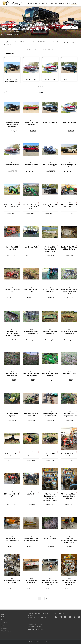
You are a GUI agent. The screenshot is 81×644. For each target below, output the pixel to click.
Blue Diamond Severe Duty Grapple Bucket (31, 332)
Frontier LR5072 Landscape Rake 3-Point (69, 415)
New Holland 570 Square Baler (12, 248)
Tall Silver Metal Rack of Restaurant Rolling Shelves (69, 496)
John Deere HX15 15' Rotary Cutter (50, 332)
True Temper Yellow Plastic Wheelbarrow (12, 539)
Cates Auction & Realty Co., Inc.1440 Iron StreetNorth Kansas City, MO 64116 (39, 616)
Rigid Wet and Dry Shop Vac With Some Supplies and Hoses (50, 582)
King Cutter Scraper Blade (31, 290)
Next (48, 599)
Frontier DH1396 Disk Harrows (50, 455)
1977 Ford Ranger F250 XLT (69, 166)
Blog (56, 3)
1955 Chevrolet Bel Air (69, 80)
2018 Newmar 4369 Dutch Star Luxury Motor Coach (12, 80)
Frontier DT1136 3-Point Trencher (50, 375)
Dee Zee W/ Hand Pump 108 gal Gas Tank (69, 248)
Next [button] (75, 72)
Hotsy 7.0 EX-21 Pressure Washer (69, 455)
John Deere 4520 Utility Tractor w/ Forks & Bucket (31, 207)
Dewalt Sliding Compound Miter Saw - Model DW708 (69, 540)
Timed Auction (9, 22)
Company (51, 3)
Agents (44, 3)
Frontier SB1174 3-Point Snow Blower (50, 290)
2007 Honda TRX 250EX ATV (12, 495)
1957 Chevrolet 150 (31, 80)
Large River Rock (50, 538)
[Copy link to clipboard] (64, 43)
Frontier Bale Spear (69, 374)
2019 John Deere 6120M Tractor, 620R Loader (12, 206)
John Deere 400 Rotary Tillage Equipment (31, 375)
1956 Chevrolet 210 (50, 80)
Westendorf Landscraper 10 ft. (12, 290)
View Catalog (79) (68, 28)
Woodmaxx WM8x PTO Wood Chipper (69, 206)
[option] (12, 70)
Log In (74, 3)
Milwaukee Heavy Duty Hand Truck (12, 581)
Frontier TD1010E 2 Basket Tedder (12, 375)
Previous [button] (6, 72)
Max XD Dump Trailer (31, 247)
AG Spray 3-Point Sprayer (12, 415)
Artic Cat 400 (31, 494)
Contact (61, 3)
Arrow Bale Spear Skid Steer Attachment (50, 415)
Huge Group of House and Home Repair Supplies (69, 582)
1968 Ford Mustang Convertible (31, 123)
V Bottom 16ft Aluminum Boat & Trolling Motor (50, 249)
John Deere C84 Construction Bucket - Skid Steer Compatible (12, 333)
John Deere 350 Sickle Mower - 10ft (31, 415)
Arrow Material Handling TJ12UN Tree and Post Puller (69, 291)
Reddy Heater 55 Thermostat (31, 581)
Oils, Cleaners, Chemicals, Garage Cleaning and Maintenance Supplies (50, 497)
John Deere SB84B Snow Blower (12, 455)
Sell (36, 3)
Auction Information (48, 50)
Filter (7, 92)
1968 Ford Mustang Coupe (31, 166)
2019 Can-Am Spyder (50, 165)
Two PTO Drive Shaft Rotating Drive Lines (31, 539)
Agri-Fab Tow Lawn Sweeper (31, 455)
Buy (40, 3)
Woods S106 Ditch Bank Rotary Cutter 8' (69, 332)
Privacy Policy (6, 631)
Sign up (67, 3)
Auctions (31, 3)
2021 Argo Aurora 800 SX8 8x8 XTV (50, 206)
